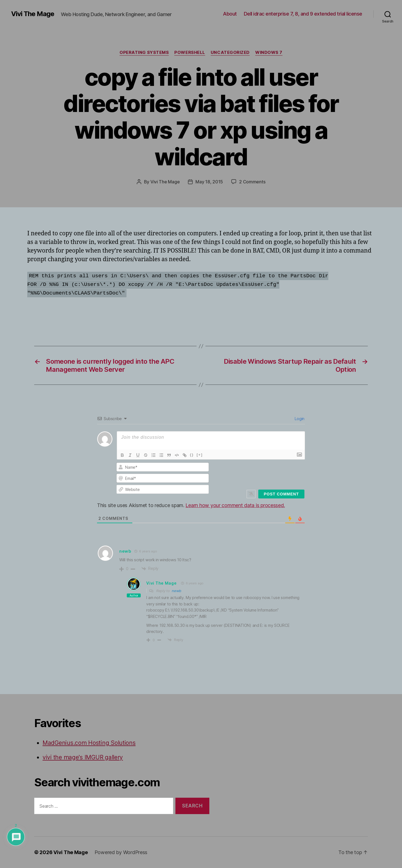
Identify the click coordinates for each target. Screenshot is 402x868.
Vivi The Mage (33, 14)
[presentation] (267, 473)
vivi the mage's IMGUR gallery (83, 757)
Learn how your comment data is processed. (235, 505)
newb (125, 551)
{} (192, 455)
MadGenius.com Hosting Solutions (89, 743)
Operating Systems (144, 53)
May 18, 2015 (209, 182)
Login (299, 419)
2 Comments (252, 182)
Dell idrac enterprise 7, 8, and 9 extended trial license (303, 14)
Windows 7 (269, 53)
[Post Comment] (281, 494)
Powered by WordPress (121, 852)
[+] (200, 455)
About (230, 14)
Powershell (190, 53)
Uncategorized (230, 53)
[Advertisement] (92, 313)
